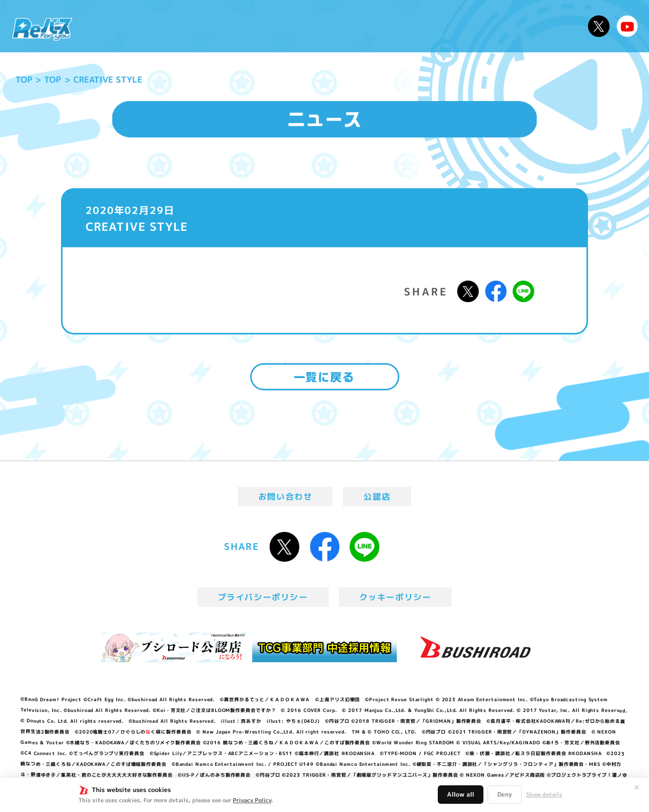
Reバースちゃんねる (627, 26)
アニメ (237, 26)
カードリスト (397, 26)
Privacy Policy (252, 800)
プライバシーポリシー (263, 597)
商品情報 (334, 26)
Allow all (461, 794)
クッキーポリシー (396, 597)
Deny (505, 794)
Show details (544, 795)
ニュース (111, 26)
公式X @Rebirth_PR (599, 26)
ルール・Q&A (473, 26)
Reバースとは (176, 26)
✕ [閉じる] (637, 787)
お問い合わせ (286, 497)
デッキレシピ (548, 26)
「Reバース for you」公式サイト (43, 29)
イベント (283, 26)
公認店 (377, 497)
